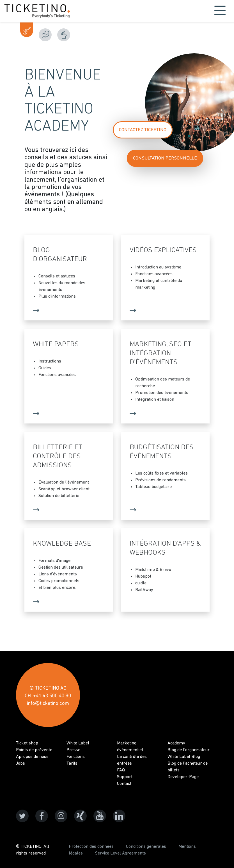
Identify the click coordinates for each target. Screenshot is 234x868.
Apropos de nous (32, 757)
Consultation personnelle (165, 158)
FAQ (121, 770)
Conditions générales (146, 847)
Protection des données (91, 847)
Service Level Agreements (121, 853)
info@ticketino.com (48, 704)
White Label (78, 743)
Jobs (20, 764)
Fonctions (76, 757)
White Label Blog (184, 757)
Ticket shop (27, 743)
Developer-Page (183, 777)
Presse (73, 750)
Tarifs (72, 764)
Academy (176, 743)
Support (125, 777)
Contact (124, 784)
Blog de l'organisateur (189, 750)
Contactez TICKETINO (143, 130)
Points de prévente (34, 750)
